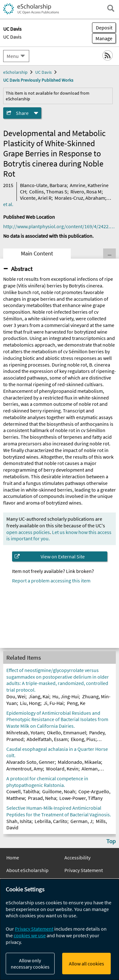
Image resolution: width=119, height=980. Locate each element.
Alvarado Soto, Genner (30, 762)
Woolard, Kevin (62, 769)
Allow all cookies (86, 964)
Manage (102, 38)
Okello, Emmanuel (66, 732)
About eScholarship (27, 870)
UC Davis (12, 37)
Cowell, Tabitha (23, 791)
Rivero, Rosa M (86, 192)
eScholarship (15, 72)
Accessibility (77, 858)
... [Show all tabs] (109, 254)
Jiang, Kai (39, 696)
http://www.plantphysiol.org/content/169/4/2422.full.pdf (60, 226)
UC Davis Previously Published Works (38, 80)
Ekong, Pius (83, 739)
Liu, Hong (30, 703)
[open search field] (111, 8)
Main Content (37, 254)
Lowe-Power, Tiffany (81, 798)
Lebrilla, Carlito (51, 821)
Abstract (22, 269)
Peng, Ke (76, 703)
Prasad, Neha (42, 798)
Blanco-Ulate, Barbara (43, 185)
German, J (81, 821)
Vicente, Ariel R (36, 198)
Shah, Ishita (19, 821)
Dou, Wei (16, 696)
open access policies (28, 532)
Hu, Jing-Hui (66, 696)
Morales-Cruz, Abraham (80, 198)
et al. (8, 204)
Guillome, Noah (59, 791)
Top (111, 841)
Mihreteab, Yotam (25, 732)
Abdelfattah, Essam (47, 739)
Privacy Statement (84, 870)
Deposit (104, 28)
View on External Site (63, 556)
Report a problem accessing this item (51, 581)
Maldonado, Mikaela (79, 762)
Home (13, 858)
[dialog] (60, 930)
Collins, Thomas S (48, 192)
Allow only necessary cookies (30, 964)
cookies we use (30, 935)
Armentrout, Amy (25, 769)
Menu (13, 56)
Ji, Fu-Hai (53, 703)
